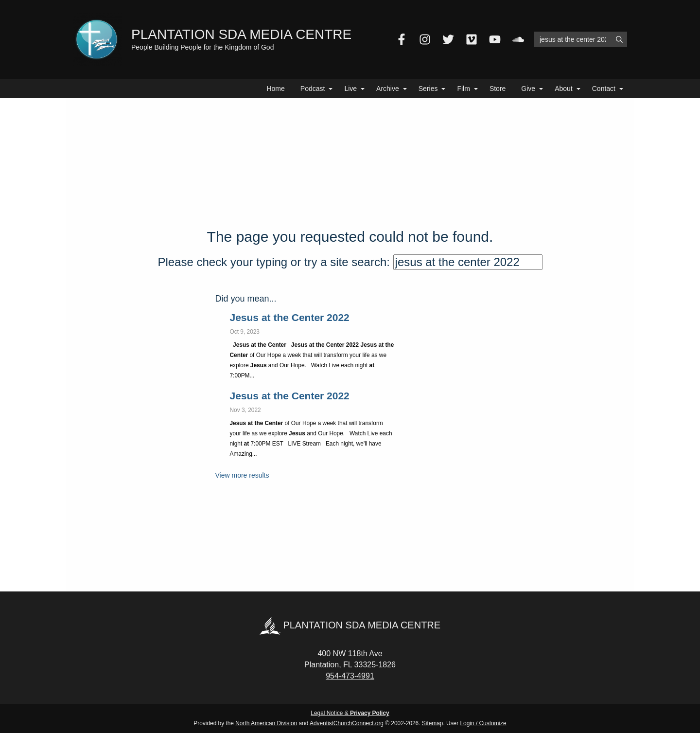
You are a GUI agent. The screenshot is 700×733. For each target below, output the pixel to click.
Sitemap (433, 723)
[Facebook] (402, 39)
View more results (242, 475)
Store (498, 89)
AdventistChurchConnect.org (347, 723)
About (564, 89)
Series (428, 89)
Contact (604, 89)
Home (275, 89)
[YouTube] (495, 39)
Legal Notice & (350, 713)
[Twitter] (448, 39)
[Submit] (619, 39)
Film (463, 89)
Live (350, 89)
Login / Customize (483, 723)
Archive (388, 89)
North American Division (266, 723)
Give (528, 89)
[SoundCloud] (518, 39)
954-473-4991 (350, 676)
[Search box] (580, 39)
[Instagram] (425, 39)
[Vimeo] (472, 39)
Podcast (313, 89)
